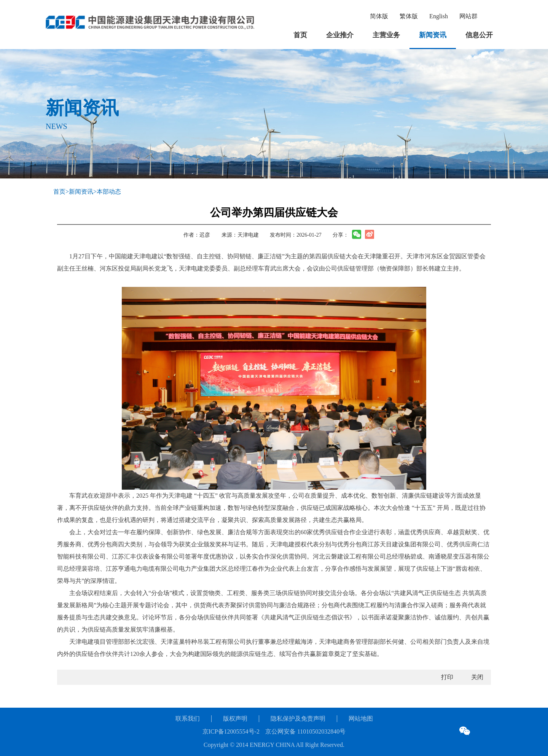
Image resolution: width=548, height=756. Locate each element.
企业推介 (340, 35)
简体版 (379, 16)
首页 (300, 35)
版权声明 (235, 719)
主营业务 (386, 35)
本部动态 (109, 192)
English (439, 16)
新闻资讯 (433, 35)
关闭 (477, 677)
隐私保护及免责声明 (298, 719)
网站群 (468, 16)
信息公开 (479, 35)
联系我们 (188, 719)
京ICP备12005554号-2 (231, 731)
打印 (447, 677)
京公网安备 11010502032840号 (305, 731)
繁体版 (409, 16)
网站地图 (361, 719)
